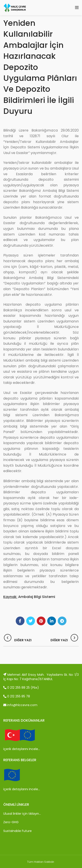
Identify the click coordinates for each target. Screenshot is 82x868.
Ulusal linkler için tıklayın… (22, 814)
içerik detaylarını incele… (22, 749)
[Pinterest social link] (41, 621)
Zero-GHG (11, 822)
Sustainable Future (17, 831)
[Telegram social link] (62, 621)
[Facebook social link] (20, 621)
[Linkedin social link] (52, 621)
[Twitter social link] (31, 621)
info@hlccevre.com (20, 705)
